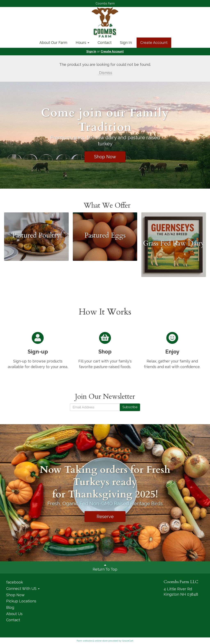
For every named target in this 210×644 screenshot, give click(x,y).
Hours (82, 43)
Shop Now (105, 157)
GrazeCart (128, 641)
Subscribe (130, 407)
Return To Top (105, 567)
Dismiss (105, 73)
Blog (10, 607)
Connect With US (23, 589)
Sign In (126, 43)
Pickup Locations (21, 601)
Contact (105, 43)
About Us (14, 614)
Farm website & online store (92, 641)
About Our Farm (53, 43)
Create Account (154, 43)
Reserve (105, 516)
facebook (15, 582)
